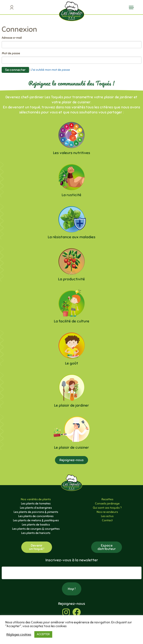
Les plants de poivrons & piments (36, 512)
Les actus (107, 516)
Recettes (107, 499)
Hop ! (72, 589)
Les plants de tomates (36, 504)
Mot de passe (11, 53)
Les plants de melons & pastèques (36, 520)
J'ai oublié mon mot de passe (50, 70)
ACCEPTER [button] (43, 634)
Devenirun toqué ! (37, 547)
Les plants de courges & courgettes (36, 529)
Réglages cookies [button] (19, 635)
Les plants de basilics (36, 525)
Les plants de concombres (36, 516)
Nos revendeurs (107, 512)
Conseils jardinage (107, 504)
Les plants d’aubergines (36, 508)
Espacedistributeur (107, 547)
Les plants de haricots (36, 533)
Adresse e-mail (12, 38)
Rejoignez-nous (71, 460)
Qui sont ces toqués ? (107, 508)
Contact (107, 520)
